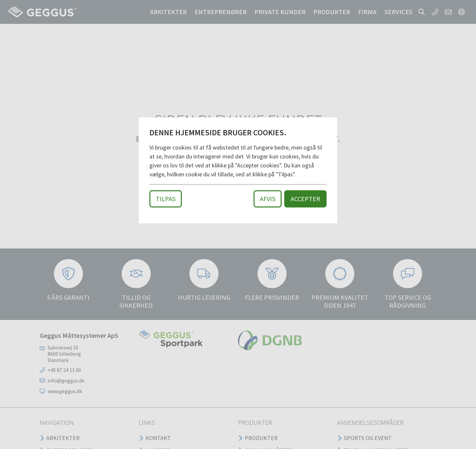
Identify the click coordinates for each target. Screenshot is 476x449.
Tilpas (166, 199)
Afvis (268, 199)
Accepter (305, 199)
